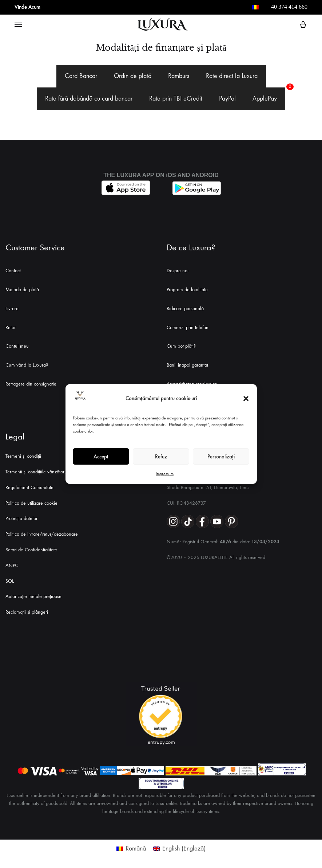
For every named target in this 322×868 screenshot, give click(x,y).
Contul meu (17, 346)
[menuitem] (255, 7)
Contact (13, 271)
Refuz (161, 457)
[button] (246, 399)
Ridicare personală (185, 308)
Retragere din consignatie (31, 384)
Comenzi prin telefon (188, 327)
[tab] (81, 76)
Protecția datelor (21, 518)
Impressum (165, 474)
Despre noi (178, 271)
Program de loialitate (187, 290)
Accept (101, 457)
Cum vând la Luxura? (27, 365)
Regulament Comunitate (29, 487)
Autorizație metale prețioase (33, 596)
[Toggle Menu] (18, 25)
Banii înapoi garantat (187, 365)
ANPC (12, 565)
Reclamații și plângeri (27, 612)
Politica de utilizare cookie (31, 503)
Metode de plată (22, 290)
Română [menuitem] (136, 849)
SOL (10, 581)
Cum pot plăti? (181, 346)
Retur (11, 327)
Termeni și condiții (23, 456)
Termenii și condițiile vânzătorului (39, 472)
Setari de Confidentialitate (31, 550)
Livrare (12, 308)
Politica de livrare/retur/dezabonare (42, 534)
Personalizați (221, 457)
